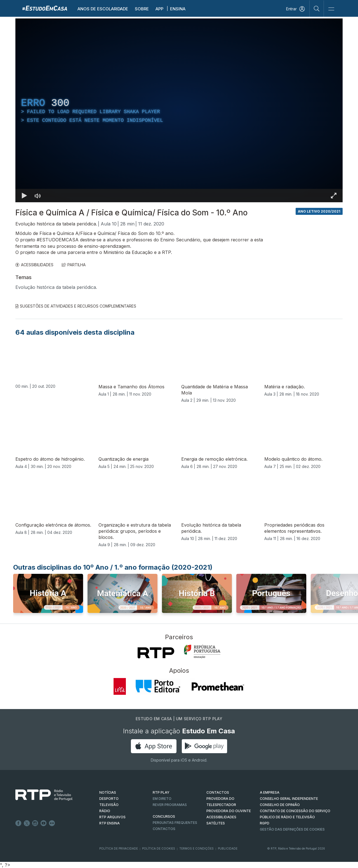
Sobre (142, 9)
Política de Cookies (159, 848)
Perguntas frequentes (175, 823)
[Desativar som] (38, 196)
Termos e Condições (196, 848)
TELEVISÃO (109, 805)
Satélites (216, 823)
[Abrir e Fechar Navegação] (331, 9)
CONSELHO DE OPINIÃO (280, 805)
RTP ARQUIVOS (112, 817)
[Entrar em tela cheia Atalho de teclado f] (334, 196)
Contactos (164, 829)
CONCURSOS (164, 816)
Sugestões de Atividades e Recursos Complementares (76, 306)
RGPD (265, 823)
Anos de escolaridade (103, 9)
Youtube (44, 823)
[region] (179, 110)
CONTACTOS (218, 792)
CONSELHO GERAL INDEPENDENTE (289, 799)
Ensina (178, 9)
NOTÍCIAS (108, 792)
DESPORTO (109, 799)
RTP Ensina (109, 823)
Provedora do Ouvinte (229, 811)
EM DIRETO (162, 799)
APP (159, 9)
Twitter (27, 823)
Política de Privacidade (119, 848)
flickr (52, 823)
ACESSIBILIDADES (34, 265)
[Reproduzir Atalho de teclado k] (24, 196)
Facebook (18, 823)
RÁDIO (105, 811)
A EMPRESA (270, 792)
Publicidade (228, 848)
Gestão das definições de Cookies (292, 829)
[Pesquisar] (317, 8)
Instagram (35, 823)
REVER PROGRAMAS (170, 805)
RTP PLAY (161, 792)
